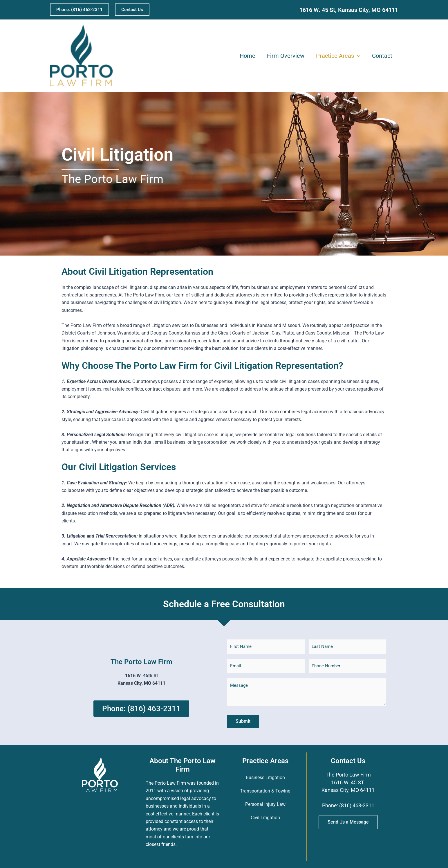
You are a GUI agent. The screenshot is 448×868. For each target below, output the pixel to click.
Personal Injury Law (265, 804)
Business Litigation (265, 778)
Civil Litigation (265, 818)
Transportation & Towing (265, 791)
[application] (357, 56)
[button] (80, 10)
